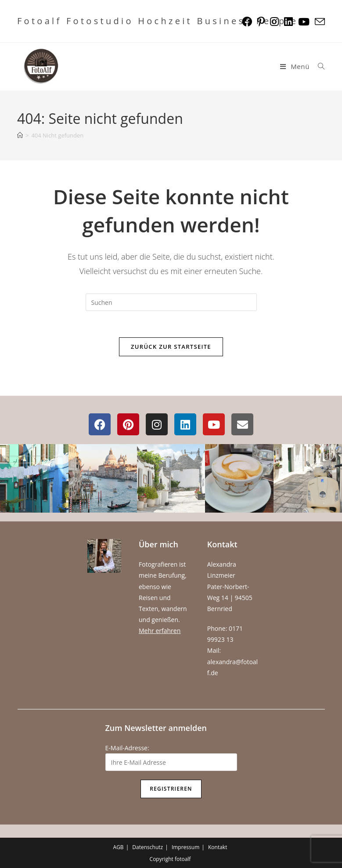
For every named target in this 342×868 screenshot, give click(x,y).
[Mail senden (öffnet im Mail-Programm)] (319, 22)
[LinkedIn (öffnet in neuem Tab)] (288, 22)
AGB (119, 847)
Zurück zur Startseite (171, 347)
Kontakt (218, 847)
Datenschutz (148, 847)
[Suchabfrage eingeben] (171, 302)
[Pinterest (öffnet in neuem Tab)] (261, 22)
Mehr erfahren (160, 631)
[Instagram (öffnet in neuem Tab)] (274, 22)
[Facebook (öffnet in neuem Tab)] (247, 22)
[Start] (20, 135)
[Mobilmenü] (296, 66)
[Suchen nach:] (318, 66)
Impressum (185, 847)
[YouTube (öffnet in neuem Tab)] (304, 22)
